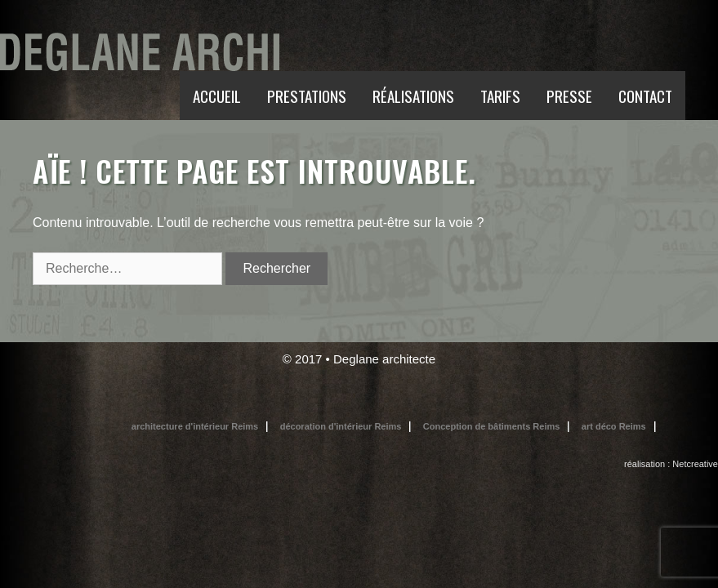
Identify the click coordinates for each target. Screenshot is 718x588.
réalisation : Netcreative (671, 464)
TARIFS (500, 96)
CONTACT (645, 96)
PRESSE (569, 96)
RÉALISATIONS (413, 96)
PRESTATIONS (307, 96)
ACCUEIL (217, 96)
